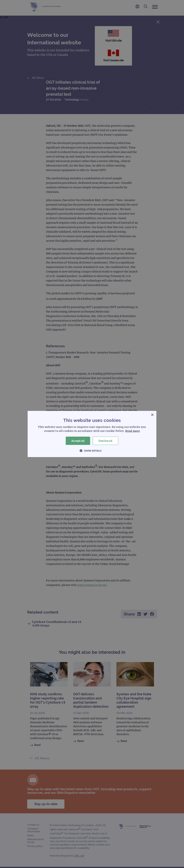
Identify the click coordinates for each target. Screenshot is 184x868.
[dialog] (92, 434)
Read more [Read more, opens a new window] (133, 431)
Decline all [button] (105, 441)
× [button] (152, 415)
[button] (92, 451)
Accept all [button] (78, 441)
